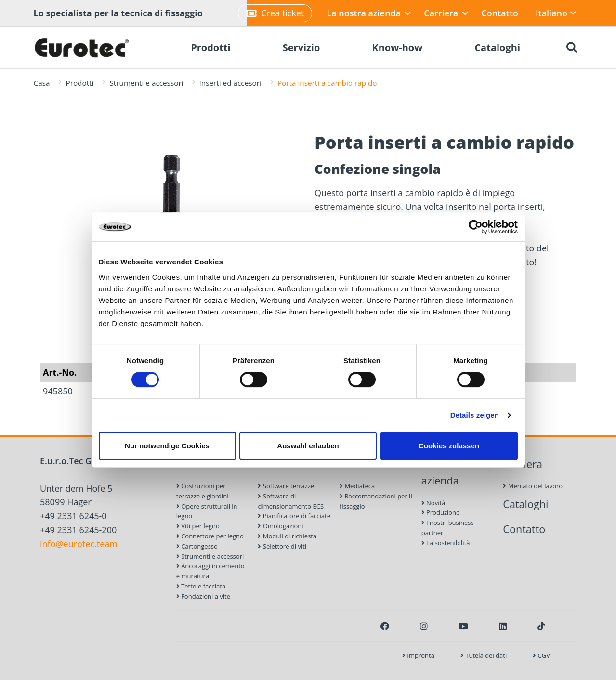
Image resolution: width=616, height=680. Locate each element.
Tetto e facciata (201, 586)
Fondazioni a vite (203, 596)
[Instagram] (424, 626)
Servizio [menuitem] (301, 47)
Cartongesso (197, 546)
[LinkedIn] (503, 626)
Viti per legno (198, 526)
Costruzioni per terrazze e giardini (203, 491)
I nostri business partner (448, 528)
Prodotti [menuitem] (211, 47)
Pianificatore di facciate (294, 516)
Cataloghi (525, 504)
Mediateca (357, 486)
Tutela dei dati (484, 655)
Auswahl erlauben (308, 446)
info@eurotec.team (79, 544)
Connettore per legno (210, 536)
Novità (433, 503)
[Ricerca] (572, 48)
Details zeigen (475, 415)
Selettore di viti (282, 546)
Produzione (441, 512)
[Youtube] (463, 626)
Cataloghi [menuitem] (497, 47)
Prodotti (79, 83)
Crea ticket (275, 13)
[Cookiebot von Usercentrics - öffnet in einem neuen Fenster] (476, 227)
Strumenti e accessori (146, 83)
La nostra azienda (369, 13)
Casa (42, 83)
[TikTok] (541, 626)
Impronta (418, 655)
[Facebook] (385, 626)
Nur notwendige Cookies (167, 446)
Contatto (500, 13)
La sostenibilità (446, 543)
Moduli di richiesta (287, 536)
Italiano (556, 13)
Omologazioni (280, 526)
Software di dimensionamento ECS (291, 501)
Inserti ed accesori (230, 83)
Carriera (446, 13)
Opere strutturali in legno (207, 511)
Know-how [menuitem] (397, 47)
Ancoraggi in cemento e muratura (210, 571)
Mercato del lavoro (533, 486)
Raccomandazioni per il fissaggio (376, 501)
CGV (541, 655)
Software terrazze (286, 486)
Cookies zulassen (449, 446)
